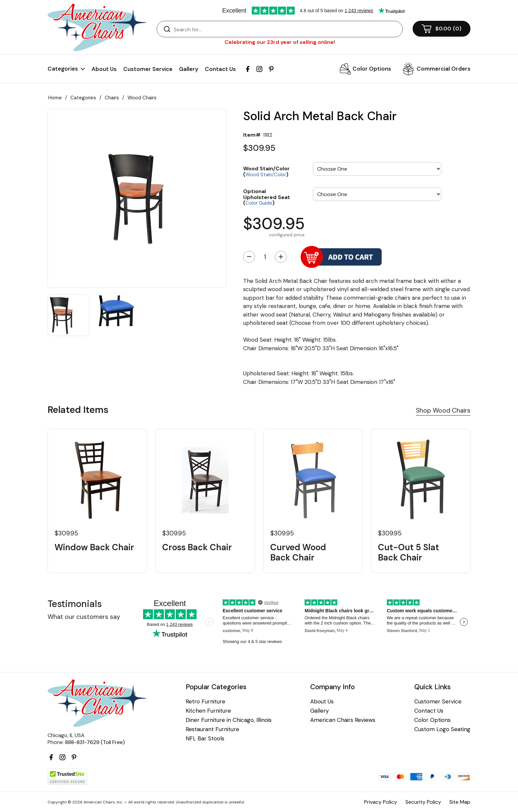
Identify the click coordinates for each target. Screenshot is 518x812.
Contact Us (220, 69)
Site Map (460, 802)
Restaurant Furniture (212, 729)
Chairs (112, 98)
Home (55, 98)
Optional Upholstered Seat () (267, 197)
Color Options (372, 69)
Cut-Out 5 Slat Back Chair (408, 553)
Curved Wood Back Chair (298, 553)
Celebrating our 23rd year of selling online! (280, 42)
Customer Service (148, 69)
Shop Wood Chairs (443, 410)
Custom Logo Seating (442, 729)
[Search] (286, 29)
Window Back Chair (94, 547)
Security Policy (423, 802)
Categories (83, 98)
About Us (104, 69)
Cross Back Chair (197, 547)
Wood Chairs (142, 98)
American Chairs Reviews (343, 720)
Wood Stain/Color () (266, 171)
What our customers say (84, 617)
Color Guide (259, 203)
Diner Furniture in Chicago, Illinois (229, 720)
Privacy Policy (381, 802)
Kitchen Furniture (208, 711)
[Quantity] (265, 257)
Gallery (189, 69)
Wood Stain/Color (266, 175)
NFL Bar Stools (205, 739)
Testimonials (75, 604)
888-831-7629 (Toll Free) (95, 742)
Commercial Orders (444, 69)
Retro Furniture (205, 702)
